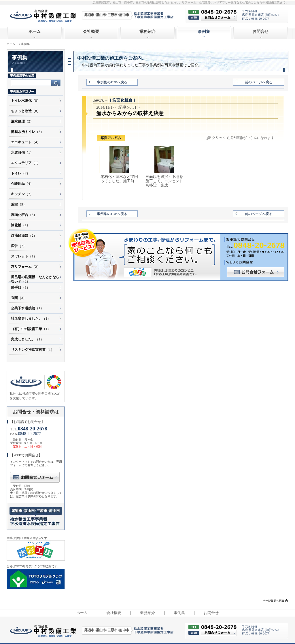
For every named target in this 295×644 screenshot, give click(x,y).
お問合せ (260, 32)
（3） (19, 298)
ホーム (35, 32)
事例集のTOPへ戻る (112, 82)
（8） (26, 101)
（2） (22, 121)
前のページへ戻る (259, 82)
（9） (19, 204)
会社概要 (91, 32)
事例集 (179, 613)
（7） (20, 173)
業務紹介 (147, 32)
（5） (27, 132)
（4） (26, 142)
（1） (22, 152)
